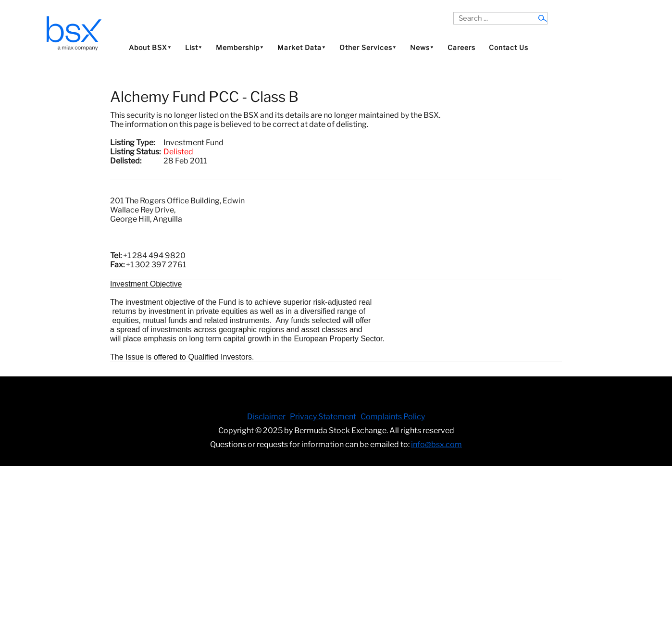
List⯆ (194, 47)
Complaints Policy (393, 417)
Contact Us (509, 47)
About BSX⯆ (150, 47)
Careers (461, 47)
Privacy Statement (323, 417)
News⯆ (422, 47)
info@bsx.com (436, 444)
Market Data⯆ (302, 47)
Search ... (454, 12)
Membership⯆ (240, 47)
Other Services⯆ (368, 47)
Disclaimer (266, 417)
